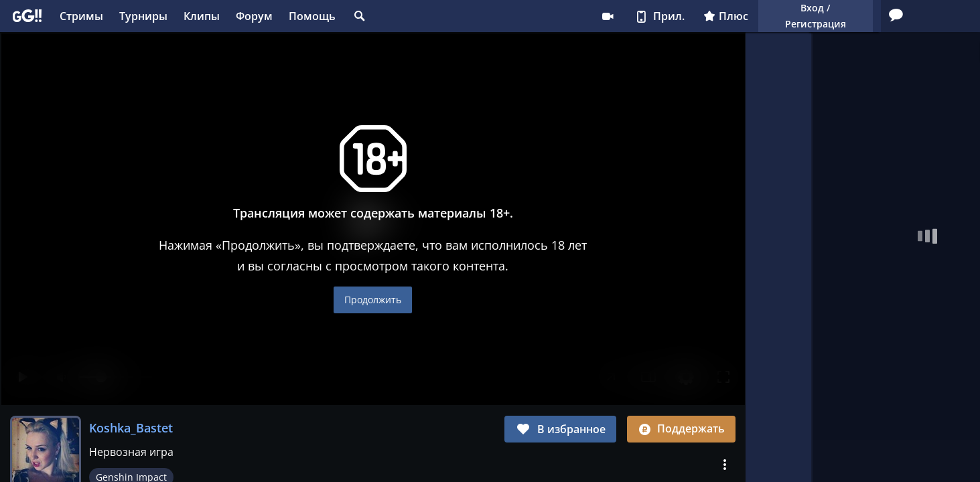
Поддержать (681, 428)
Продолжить (373, 300)
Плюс (591, 16)
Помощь (312, 16)
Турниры (143, 16)
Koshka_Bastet (131, 428)
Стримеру (473, 16)
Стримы (81, 16)
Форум (254, 16)
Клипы (202, 16)
